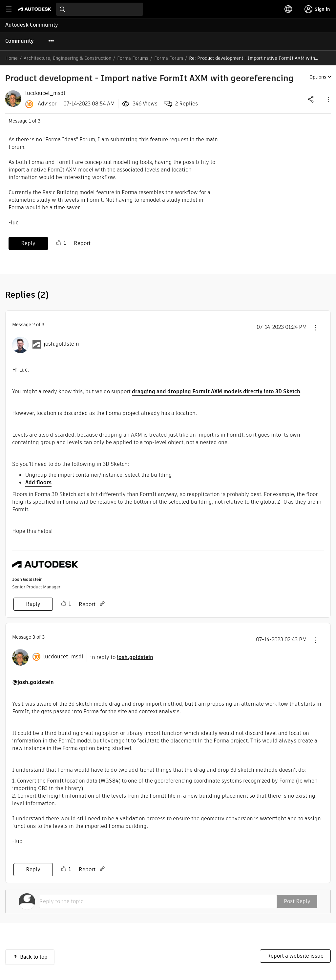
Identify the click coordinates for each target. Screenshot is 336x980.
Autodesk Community (32, 25)
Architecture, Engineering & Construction (67, 58)
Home (11, 58)
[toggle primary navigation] (12, 9)
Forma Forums (133, 58)
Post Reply (297, 901)
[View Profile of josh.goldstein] (61, 344)
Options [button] (318, 77)
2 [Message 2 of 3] (34, 325)
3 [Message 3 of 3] (34, 637)
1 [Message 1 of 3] (30, 121)
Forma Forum (169, 58)
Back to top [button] (34, 957)
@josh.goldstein (33, 682)
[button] (328, 99)
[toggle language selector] (288, 9)
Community (20, 41)
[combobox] (100, 9)
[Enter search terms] (100, 9)
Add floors (38, 482)
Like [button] (59, 243)
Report (82, 243)
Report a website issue (295, 956)
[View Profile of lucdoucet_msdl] (45, 93)
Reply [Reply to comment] (33, 604)
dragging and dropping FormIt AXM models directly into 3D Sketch (216, 391)
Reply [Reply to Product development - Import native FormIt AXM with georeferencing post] (28, 243)
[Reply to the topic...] (158, 901)
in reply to (122, 657)
